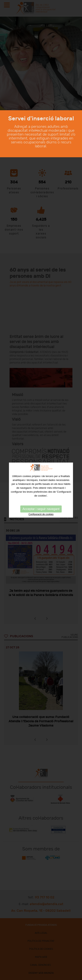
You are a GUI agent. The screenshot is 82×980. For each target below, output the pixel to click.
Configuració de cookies (41, 514)
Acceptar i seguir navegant (41, 509)
